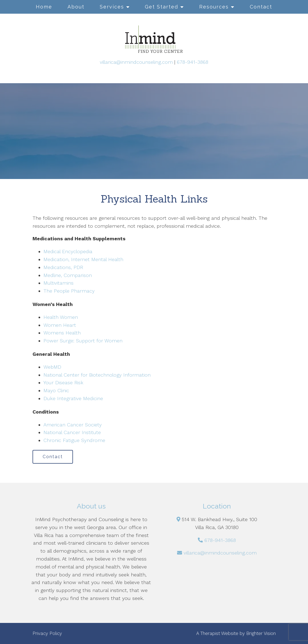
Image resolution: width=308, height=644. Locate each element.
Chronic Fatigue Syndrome (74, 440)
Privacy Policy (47, 633)
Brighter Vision (261, 633)
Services (112, 7)
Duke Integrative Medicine (73, 398)
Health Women (61, 317)
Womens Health (62, 333)
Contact (261, 7)
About (76, 7)
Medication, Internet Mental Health (83, 259)
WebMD (52, 367)
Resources (214, 7)
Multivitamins (58, 283)
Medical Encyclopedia (68, 251)
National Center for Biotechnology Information (97, 375)
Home (44, 7)
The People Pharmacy (69, 291)
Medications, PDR (63, 267)
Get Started (162, 7)
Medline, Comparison (68, 275)
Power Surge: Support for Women (83, 341)
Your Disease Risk (63, 382)
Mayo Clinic (56, 390)
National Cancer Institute (72, 432)
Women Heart (60, 325)
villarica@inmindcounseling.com (136, 62)
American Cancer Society (73, 425)
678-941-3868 (193, 62)
